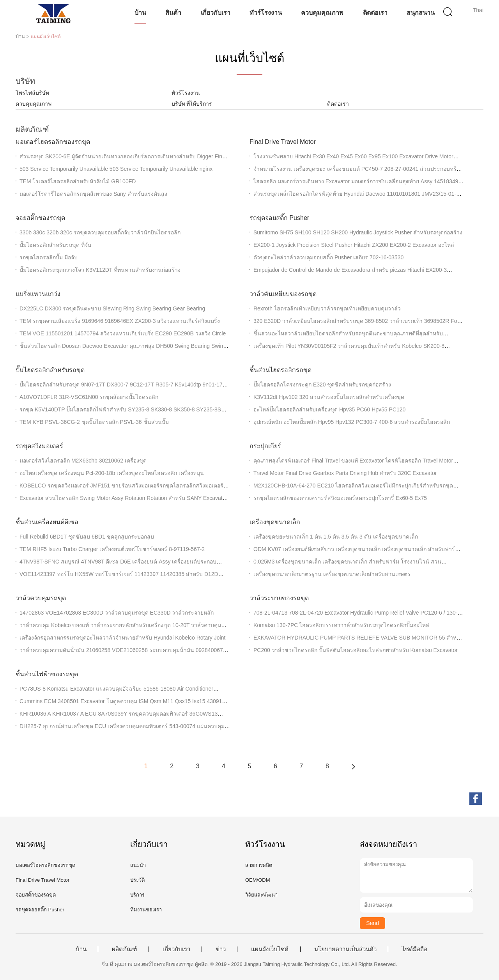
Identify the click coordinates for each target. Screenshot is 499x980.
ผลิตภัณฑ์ (124, 949)
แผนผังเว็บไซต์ (270, 949)
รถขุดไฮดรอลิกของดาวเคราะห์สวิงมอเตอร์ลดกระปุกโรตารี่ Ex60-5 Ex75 (340, 498)
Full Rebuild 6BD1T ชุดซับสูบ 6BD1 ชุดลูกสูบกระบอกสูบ (87, 537)
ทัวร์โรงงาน (266, 13)
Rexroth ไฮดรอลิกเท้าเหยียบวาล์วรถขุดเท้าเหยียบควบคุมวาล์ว (327, 308)
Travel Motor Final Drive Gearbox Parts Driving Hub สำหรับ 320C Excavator (345, 473)
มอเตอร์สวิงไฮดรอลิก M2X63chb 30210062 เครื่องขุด (83, 461)
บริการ (137, 895)
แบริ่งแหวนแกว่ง (38, 294)
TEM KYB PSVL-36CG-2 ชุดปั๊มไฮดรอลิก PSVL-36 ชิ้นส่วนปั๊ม (94, 422)
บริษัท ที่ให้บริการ (192, 104)
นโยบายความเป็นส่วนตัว (345, 949)
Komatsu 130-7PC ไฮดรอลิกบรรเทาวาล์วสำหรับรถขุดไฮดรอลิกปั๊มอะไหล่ (341, 625)
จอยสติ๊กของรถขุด (40, 218)
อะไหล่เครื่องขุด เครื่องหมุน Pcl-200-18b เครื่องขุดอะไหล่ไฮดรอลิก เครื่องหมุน (112, 473)
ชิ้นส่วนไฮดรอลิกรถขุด (280, 370)
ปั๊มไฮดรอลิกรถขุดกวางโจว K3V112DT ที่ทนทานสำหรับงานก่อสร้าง (100, 270)
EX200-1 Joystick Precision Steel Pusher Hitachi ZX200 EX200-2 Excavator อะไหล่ (354, 245)
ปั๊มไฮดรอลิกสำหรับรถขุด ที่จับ (55, 245)
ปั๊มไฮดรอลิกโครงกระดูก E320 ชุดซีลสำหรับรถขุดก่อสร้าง (322, 385)
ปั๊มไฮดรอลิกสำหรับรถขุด (50, 370)
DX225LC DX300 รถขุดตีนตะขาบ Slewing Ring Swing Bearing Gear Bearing (112, 308)
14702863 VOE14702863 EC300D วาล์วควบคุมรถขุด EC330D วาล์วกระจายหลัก (117, 613)
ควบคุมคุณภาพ (322, 13)
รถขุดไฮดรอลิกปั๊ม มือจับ (49, 257)
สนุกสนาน (421, 13)
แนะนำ (138, 865)
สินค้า (173, 13)
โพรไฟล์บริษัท (32, 93)
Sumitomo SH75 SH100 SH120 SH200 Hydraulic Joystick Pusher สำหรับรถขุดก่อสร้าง (358, 232)
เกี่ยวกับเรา (216, 13)
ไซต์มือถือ (415, 949)
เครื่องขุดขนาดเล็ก (275, 522)
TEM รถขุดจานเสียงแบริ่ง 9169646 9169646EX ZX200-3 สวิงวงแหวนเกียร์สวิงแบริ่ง (120, 321)
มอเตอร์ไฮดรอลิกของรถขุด (53, 142)
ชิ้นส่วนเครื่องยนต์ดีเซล (47, 522)
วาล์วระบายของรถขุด (279, 598)
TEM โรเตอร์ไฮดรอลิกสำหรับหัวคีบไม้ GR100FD (78, 181)
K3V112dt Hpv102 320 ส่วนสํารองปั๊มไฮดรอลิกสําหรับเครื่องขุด (329, 397)
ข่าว (221, 949)
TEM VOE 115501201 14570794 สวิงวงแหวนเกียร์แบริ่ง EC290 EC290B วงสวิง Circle (123, 333)
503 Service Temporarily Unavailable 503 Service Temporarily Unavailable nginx (116, 169)
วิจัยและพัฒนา (261, 895)
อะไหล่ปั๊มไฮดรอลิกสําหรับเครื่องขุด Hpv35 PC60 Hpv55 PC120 (329, 409)
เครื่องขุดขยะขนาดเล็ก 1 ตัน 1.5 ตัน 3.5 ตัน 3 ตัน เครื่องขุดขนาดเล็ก (336, 537)
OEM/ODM (258, 880)
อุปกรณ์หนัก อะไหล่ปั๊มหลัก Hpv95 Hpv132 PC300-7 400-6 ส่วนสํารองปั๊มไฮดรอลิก (352, 422)
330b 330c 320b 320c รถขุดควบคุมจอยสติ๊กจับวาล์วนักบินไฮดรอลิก (100, 232)
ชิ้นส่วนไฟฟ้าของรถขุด (47, 674)
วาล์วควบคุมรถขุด (41, 598)
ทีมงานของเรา (146, 910)
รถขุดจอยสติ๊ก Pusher (279, 218)
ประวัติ (137, 880)
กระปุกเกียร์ (265, 446)
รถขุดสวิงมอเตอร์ (39, 446)
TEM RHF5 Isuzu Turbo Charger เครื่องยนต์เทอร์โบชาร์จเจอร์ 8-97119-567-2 (112, 549)
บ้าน (140, 13)
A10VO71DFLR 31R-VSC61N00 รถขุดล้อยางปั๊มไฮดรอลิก (89, 397)
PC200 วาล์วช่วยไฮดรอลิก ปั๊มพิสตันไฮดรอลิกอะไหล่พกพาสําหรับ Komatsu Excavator (356, 650)
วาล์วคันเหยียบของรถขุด (283, 294)
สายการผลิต (259, 865)
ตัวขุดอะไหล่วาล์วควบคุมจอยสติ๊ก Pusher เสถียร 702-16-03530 (328, 257)
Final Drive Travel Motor (283, 142)
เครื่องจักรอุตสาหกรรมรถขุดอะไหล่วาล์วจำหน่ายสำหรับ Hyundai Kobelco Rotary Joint (122, 638)
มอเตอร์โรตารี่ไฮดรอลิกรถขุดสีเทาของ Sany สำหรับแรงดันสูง (93, 194)
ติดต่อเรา (375, 13)
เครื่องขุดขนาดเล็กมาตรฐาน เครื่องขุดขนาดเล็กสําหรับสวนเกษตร (332, 574)
